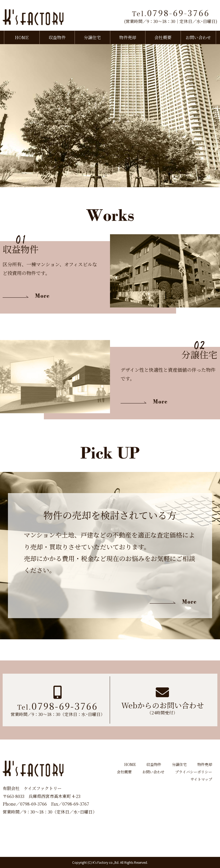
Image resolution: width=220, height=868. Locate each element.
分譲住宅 (92, 37)
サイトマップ (201, 779)
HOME (22, 37)
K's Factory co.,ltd (106, 862)
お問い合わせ (198, 37)
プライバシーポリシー (194, 772)
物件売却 (128, 37)
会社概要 (163, 37)
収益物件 (57, 37)
